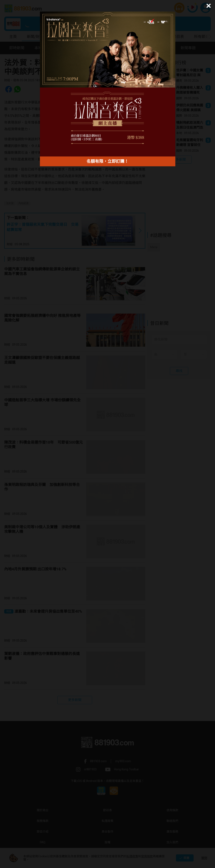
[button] (208, 6)
